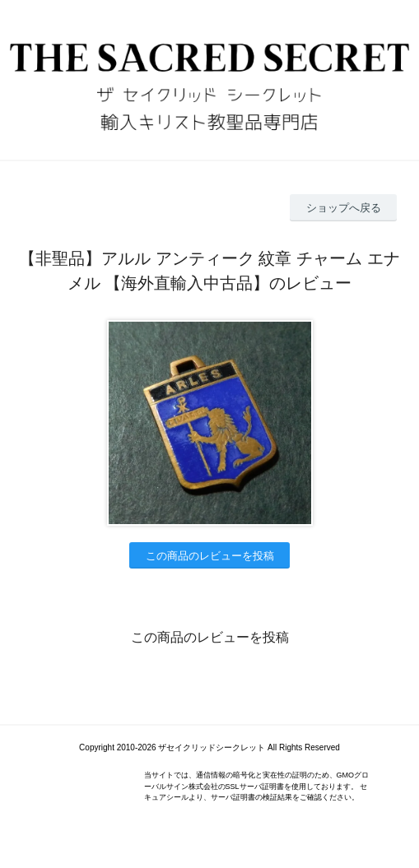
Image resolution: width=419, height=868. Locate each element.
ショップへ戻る (344, 208)
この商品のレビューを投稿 (210, 556)
